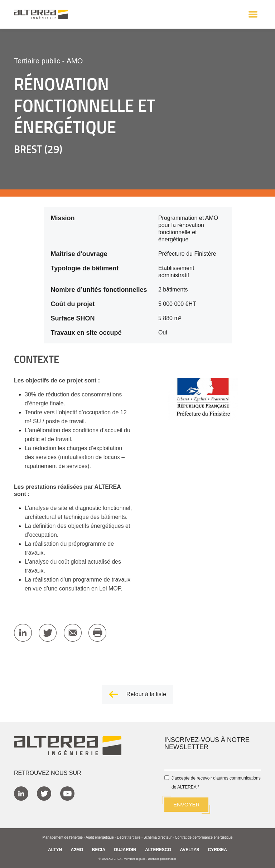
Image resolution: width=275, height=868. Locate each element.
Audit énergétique (100, 837)
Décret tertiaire (129, 837)
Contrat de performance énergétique (204, 837)
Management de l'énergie (62, 837)
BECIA (99, 850)
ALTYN (55, 850)
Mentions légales (135, 859)
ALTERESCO (158, 850)
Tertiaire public (37, 61)
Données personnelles (162, 859)
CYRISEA (218, 850)
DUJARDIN (125, 850)
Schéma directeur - (159, 837)
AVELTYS (190, 850)
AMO (75, 61)
